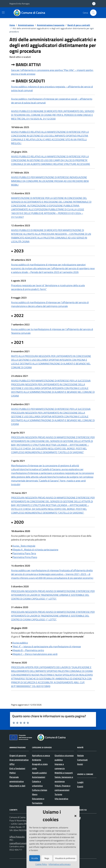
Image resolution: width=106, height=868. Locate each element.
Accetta (35, 858)
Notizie (80, 755)
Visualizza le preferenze (65, 858)
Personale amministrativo (17, 779)
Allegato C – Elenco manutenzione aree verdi (35, 654)
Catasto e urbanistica (37, 784)
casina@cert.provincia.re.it (21, 843)
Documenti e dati (17, 786)
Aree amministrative (19, 760)
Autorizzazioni (39, 777)
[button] (75, 816)
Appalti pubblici (39, 773)
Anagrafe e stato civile (40, 766)
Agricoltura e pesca (41, 755)
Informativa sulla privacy (60, 864)
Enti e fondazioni (17, 768)
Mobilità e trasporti (64, 773)
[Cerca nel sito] (93, 13)
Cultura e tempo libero (40, 792)
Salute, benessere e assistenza (64, 779)
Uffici (12, 764)
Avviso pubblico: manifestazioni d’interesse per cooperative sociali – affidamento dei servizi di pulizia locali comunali (52, 101)
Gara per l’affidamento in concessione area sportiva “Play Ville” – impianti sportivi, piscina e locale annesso (52, 72)
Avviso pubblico (20, 643)
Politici (13, 773)
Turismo (58, 794)
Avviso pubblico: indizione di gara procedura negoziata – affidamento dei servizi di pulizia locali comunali (52, 88)
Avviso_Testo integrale (24, 546)
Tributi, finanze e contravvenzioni (62, 788)
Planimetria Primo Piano (25, 557)
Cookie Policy (41, 864)
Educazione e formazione (38, 801)
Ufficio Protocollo (17, 837)
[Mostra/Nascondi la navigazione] (3, 12)
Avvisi (80, 764)
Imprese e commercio (60, 766)
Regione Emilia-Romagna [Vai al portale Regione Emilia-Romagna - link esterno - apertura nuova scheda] (19, 4)
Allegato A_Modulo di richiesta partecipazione (35, 550)
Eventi (80, 786)
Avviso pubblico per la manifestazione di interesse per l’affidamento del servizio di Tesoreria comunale (52, 331)
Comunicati (82, 760)
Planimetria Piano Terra (24, 553)
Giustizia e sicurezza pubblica (64, 758)
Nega (47, 858)
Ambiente (37, 760)
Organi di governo (18, 755)
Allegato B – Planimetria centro (28, 650)
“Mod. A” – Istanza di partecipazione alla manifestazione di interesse (47, 646)
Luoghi (80, 782)
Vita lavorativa (61, 799)
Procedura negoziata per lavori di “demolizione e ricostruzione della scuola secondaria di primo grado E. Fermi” (48, 287)
